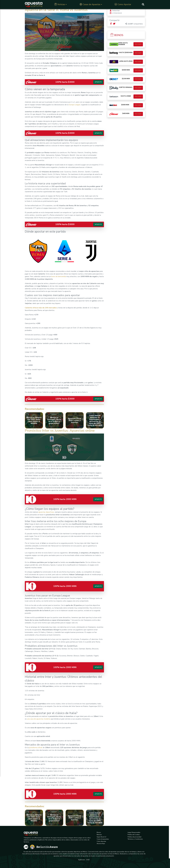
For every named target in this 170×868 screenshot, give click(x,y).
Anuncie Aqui (101, 844)
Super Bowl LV (101, 837)
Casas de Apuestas (90, 5)
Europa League (75, 105)
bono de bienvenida (59, 276)
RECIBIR (138, 44)
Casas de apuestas (103, 839)
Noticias (60, 5)
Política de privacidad (134, 837)
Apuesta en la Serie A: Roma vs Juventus (56, 10)
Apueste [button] (98, 82)
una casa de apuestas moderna (39, 719)
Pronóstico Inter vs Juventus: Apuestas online (60, 431)
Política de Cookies (134, 835)
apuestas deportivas (46, 512)
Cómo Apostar (101, 841)
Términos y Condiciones (135, 839)
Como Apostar (123, 5)
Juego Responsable (134, 832)
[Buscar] (143, 4)
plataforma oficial (36, 748)
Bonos (99, 832)
